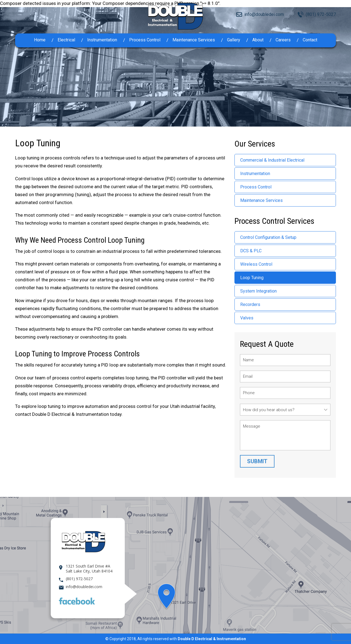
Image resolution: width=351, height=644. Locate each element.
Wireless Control (256, 264)
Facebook (77, 601)
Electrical (66, 40)
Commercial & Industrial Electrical (272, 160)
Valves (247, 318)
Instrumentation (102, 40)
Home (40, 40)
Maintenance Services (194, 40)
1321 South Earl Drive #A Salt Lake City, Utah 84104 (89, 569)
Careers (283, 40)
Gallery (234, 40)
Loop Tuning (252, 278)
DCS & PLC (251, 251)
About (258, 40)
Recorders (250, 304)
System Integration (258, 291)
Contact (310, 40)
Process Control (145, 40)
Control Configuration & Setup (268, 237)
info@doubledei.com (264, 14)
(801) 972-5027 (321, 14)
